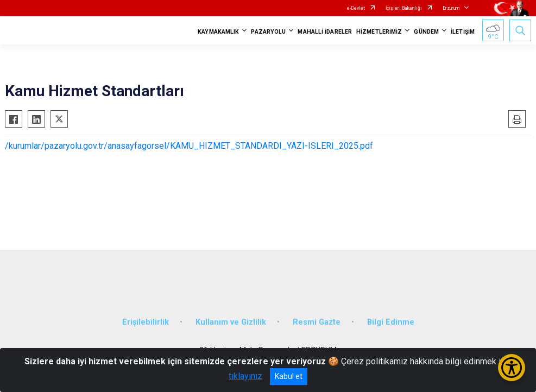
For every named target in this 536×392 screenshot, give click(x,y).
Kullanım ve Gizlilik (231, 322)
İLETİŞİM (463, 32)
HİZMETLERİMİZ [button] (379, 32)
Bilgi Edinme (391, 322)
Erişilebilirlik (146, 322)
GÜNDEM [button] (426, 32)
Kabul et (289, 376)
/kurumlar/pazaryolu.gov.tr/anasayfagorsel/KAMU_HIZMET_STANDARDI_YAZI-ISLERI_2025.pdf (189, 146)
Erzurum (451, 8)
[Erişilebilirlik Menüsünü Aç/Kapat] (512, 368)
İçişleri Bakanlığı (404, 8)
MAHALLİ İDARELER (325, 32)
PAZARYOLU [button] (268, 32)
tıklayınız (245, 376)
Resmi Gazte (317, 322)
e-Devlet (356, 8)
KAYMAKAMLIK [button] (218, 32)
